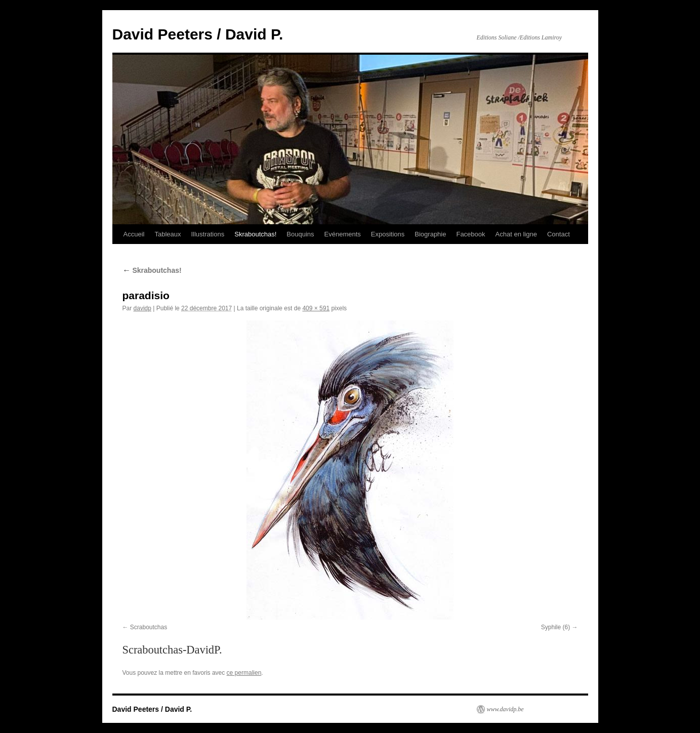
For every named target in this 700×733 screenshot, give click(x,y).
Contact (559, 234)
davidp (142, 308)
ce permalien (244, 673)
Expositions (388, 234)
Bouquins (300, 234)
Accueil (134, 234)
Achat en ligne (516, 234)
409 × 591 (316, 308)
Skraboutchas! (255, 234)
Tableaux (168, 234)
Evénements (343, 234)
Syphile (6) (555, 627)
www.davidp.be (505, 709)
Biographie (430, 234)
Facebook (470, 234)
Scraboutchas (149, 627)
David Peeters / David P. (198, 34)
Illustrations (208, 234)
